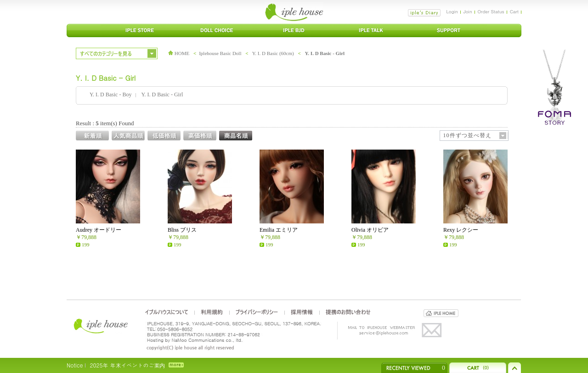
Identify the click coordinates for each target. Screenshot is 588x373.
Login (452, 11)
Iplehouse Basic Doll (220, 53)
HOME (179, 53)
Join (468, 11)
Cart (514, 11)
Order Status (491, 11)
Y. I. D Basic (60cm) (273, 53)
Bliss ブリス (182, 230)
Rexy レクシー (461, 230)
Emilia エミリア (279, 230)
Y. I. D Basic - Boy (110, 95)
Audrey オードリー (99, 230)
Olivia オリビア (370, 230)
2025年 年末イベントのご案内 (127, 365)
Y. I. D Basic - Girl (325, 53)
